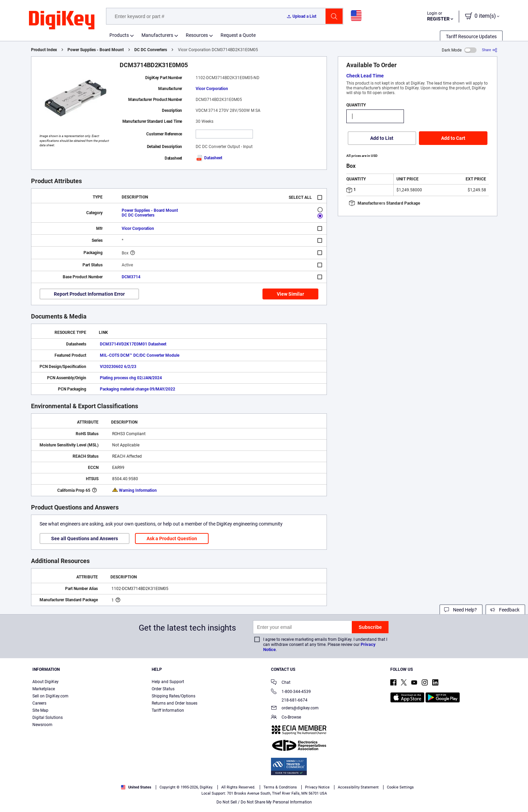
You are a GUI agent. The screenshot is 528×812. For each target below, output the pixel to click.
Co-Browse (286, 718)
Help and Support (168, 682)
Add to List (382, 138)
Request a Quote (238, 35)
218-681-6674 (289, 700)
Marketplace (44, 689)
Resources (197, 35)
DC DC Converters (151, 50)
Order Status (163, 689)
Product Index (44, 50)
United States (136, 787)
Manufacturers (157, 35)
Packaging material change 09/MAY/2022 (138, 389)
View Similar (290, 294)
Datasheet (209, 158)
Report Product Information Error (89, 294)
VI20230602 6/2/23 (118, 367)
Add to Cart (453, 138)
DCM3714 (131, 277)
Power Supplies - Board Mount (96, 50)
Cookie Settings (400, 787)
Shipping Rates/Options (174, 696)
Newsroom (42, 725)
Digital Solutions (48, 718)
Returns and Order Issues (175, 703)
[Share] (490, 50)
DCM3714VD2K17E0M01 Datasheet (133, 344)
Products (119, 35)
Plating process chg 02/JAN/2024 (131, 378)
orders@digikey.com (295, 708)
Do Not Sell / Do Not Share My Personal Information (264, 802)
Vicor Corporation (212, 89)
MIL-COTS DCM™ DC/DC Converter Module (140, 355)
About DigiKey (46, 682)
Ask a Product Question (172, 538)
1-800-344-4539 (291, 692)
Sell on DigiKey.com (50, 696)
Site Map (40, 710)
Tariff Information (168, 710)
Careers (39, 703)
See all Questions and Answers (85, 538)
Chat (281, 683)
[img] (62, 20)
